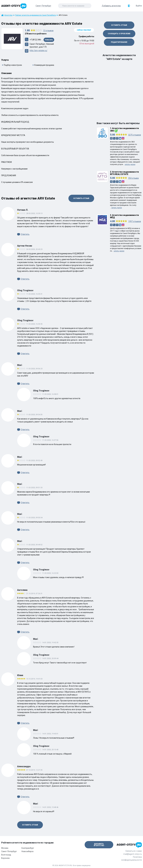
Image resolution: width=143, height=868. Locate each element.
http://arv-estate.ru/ (38, 51)
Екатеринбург (28, 848)
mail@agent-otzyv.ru (133, 854)
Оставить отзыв (81, 198)
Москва (5, 848)
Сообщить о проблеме (119, 34)
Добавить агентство (111, 6)
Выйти (139, 6)
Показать (49, 40)
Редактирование (119, 42)
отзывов (48, 31)
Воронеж (5, 858)
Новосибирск (28, 851)
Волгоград (6, 855)
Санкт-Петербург (9, 851)
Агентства (8, 15)
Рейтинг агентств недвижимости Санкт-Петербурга (36, 15)
